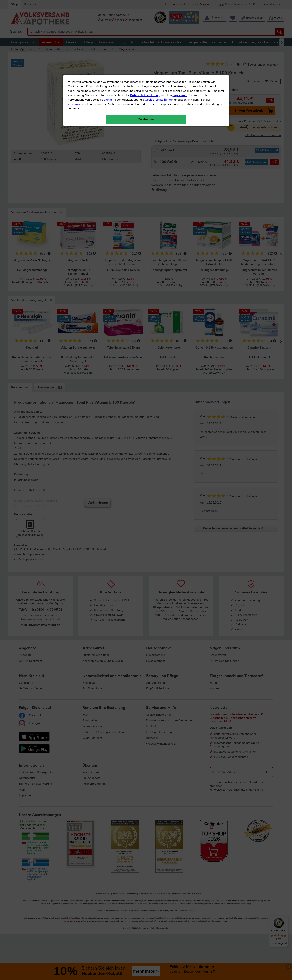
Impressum (180, 91)
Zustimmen (75, 99)
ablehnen (108, 95)
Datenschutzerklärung (145, 91)
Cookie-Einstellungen (159, 95)
